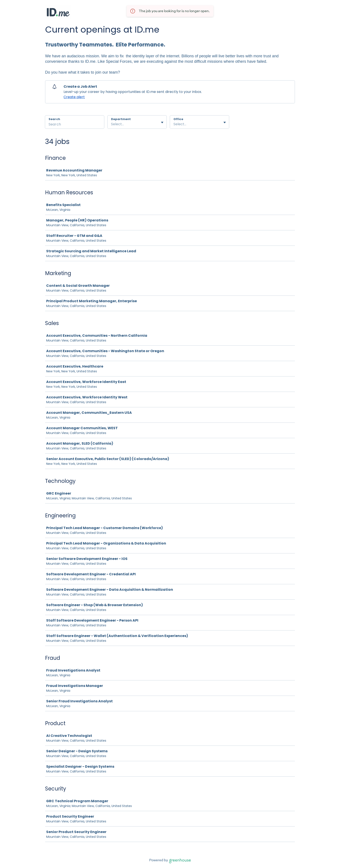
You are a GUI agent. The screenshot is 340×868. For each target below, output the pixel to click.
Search (54, 119)
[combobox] (111, 124)
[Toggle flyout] (162, 122)
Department (121, 119)
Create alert (74, 97)
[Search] (75, 125)
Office (178, 119)
